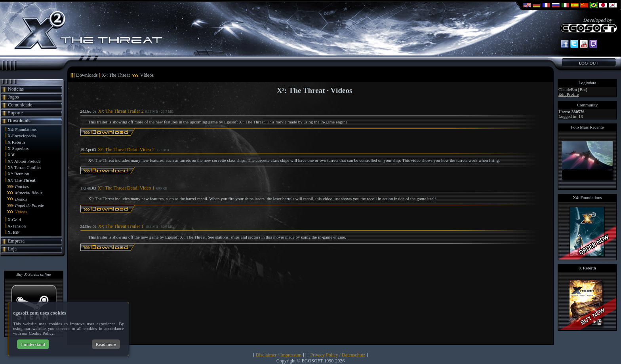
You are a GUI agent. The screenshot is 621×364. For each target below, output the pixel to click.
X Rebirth (16, 142)
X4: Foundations (22, 129)
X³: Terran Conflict (24, 167)
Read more (106, 344)
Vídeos (21, 212)
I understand (33, 344)
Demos (21, 199)
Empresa (16, 241)
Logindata (588, 83)
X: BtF (13, 232)
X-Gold (14, 220)
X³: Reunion (18, 174)
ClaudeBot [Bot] (573, 89)
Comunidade (20, 105)
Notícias (16, 89)
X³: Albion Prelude (24, 161)
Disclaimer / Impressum (279, 355)
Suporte (15, 113)
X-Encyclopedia (22, 136)
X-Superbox (18, 148)
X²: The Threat (22, 180)
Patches (22, 186)
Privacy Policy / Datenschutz (338, 355)
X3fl (11, 155)
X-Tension (17, 226)
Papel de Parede (30, 205)
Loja (12, 249)
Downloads (19, 121)
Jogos (13, 97)
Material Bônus (29, 193)
